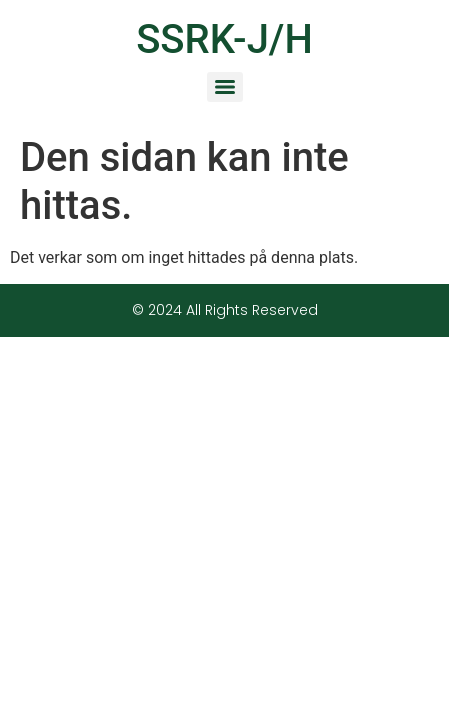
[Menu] (225, 87)
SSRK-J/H (224, 39)
